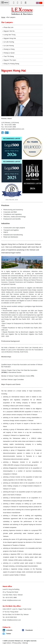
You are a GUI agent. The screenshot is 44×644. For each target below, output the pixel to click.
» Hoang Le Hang (8, 49)
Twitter (9, 634)
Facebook (29, 630)
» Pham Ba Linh (8, 27)
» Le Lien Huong (8, 46)
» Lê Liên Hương (8, 42)
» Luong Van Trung (9, 35)
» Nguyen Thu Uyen (9, 60)
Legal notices (7, 643)
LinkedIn (9, 630)
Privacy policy (17, 643)
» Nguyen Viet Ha (8, 31)
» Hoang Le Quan (9, 53)
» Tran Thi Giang (8, 56)
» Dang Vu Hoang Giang (11, 64)
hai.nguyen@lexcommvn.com (15, 129)
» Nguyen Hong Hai (9, 38)
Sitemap (25, 643)
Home (3, 17)
